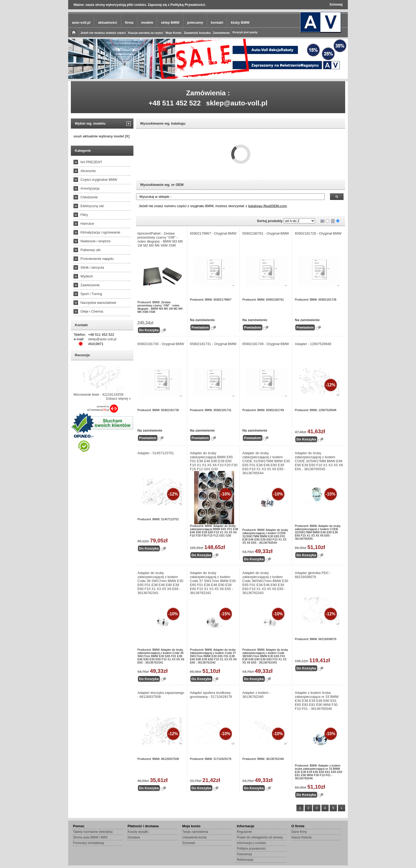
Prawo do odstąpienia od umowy (260, 837)
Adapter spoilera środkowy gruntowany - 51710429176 (211, 695)
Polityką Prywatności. (188, 5)
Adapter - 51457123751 (156, 453)
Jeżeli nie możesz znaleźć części (103, 33)
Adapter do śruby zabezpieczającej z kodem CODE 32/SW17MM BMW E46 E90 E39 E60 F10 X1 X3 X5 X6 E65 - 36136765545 (319, 461)
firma (129, 22)
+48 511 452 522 (175, 103)
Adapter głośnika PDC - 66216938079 (313, 575)
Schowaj (336, 5)
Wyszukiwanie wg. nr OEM (162, 185)
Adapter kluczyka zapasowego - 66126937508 (161, 695)
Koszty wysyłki (138, 832)
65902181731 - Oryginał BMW (213, 344)
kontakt (217, 22)
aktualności (108, 22)
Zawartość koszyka (197, 33)
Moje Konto (173, 33)
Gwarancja (244, 854)
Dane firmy (299, 832)
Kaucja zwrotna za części (146, 33)
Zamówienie (221, 33)
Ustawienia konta (194, 837)
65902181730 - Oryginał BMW (161, 344)
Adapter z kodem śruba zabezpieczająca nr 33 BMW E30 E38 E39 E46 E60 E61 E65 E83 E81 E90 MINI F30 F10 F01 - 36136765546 (317, 701)
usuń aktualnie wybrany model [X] (101, 136)
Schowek (189, 843)
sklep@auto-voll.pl (237, 103)
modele (147, 22)
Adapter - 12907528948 (313, 344)
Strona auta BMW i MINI (90, 837)
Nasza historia (301, 837)
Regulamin (244, 832)
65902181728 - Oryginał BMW (318, 233)
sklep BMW (170, 22)
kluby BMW (240, 22)
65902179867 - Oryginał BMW (213, 233)
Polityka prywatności (251, 849)
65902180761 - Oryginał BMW (266, 233)
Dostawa (134, 837)
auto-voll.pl (81, 22)
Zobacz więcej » (118, 398)
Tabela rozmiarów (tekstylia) (93, 832)
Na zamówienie (202, 320)
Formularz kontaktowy (89, 843)
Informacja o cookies (251, 843)
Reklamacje (245, 860)
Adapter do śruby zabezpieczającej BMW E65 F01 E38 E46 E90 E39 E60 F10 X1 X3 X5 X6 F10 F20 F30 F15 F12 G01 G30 (214, 461)
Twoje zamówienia (195, 832)
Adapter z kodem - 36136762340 (256, 695)
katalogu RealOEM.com (267, 206)
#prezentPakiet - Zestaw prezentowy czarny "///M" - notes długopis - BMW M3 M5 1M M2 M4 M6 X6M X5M (160, 239)
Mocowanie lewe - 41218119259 (98, 394)
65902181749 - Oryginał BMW (266, 344)
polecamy (195, 22)
